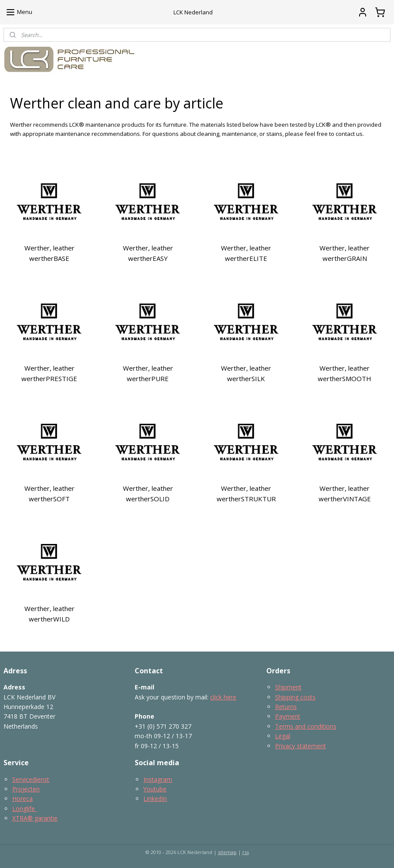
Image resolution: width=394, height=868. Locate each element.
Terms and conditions (306, 726)
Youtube (155, 789)
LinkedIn (155, 799)
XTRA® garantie (35, 818)
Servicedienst (31, 779)
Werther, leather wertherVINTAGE (345, 493)
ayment (290, 716)
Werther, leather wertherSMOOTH (345, 373)
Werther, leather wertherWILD (49, 614)
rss (246, 852)
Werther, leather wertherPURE (148, 373)
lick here (225, 697)
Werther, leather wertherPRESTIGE (49, 373)
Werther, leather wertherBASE (49, 253)
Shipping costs (295, 697)
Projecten (26, 789)
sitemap (227, 852)
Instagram (158, 779)
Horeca (22, 799)
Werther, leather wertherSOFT (49, 493)
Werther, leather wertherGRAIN (345, 253)
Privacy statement (301, 746)
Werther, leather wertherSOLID (148, 493)
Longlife (24, 809)
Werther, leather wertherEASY (148, 253)
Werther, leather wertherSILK (246, 373)
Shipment (288, 687)
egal (284, 736)
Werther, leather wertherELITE (246, 253)
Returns (286, 707)
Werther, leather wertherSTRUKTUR (246, 493)
